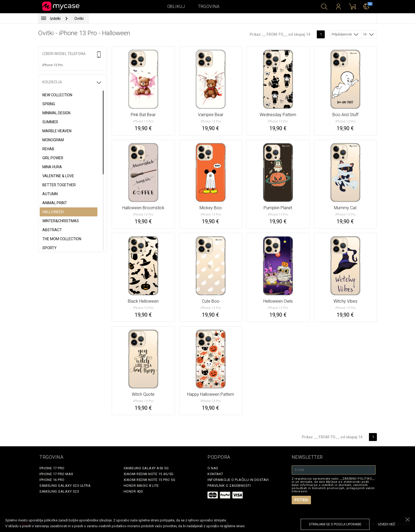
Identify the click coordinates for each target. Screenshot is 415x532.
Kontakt (215, 474)
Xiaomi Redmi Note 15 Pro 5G (150, 480)
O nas (213, 468)
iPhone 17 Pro (52, 468)
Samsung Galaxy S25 (59, 491)
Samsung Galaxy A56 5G (146, 468)
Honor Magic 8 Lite (141, 486)
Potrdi (301, 500)
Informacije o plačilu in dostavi (238, 480)
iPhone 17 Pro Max (56, 474)
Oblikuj (176, 6)
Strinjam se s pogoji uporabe (335, 524)
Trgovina (209, 6)
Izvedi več (387, 524)
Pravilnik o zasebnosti (229, 486)
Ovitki (79, 19)
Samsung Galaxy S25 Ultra (65, 486)
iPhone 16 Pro (52, 480)
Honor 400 (133, 491)
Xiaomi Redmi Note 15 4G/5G (149, 474)
